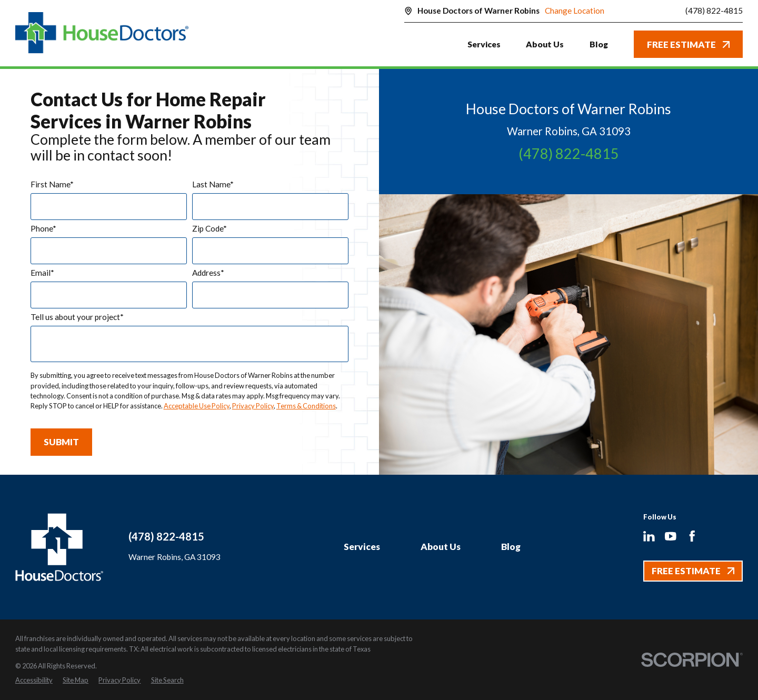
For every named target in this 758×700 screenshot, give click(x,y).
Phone (43, 229)
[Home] (102, 33)
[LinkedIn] (649, 536)
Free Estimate (688, 44)
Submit (61, 442)
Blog (511, 547)
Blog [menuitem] (599, 44)
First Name (52, 184)
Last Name (213, 184)
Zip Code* (210, 229)
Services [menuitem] (484, 44)
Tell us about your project (77, 317)
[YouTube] (671, 536)
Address (208, 273)
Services (362, 547)
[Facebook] (692, 536)
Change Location (575, 11)
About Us (441, 547)
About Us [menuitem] (545, 44)
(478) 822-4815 (714, 11)
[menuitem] (34, 680)
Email (42, 273)
